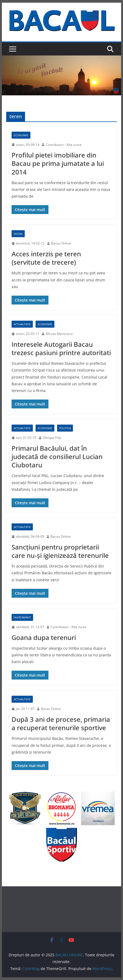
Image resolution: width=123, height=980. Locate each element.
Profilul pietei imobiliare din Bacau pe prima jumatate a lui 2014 (58, 163)
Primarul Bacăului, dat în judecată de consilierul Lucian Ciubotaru (57, 456)
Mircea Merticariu (59, 334)
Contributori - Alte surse (64, 145)
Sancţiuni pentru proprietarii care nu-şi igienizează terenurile (60, 551)
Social (18, 234)
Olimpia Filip (52, 438)
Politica (65, 428)
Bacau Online (61, 243)
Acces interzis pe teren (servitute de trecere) (46, 258)
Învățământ (22, 617)
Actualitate (22, 324)
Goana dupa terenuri (44, 637)
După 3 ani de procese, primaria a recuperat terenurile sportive (61, 723)
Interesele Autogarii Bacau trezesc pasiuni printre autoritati (61, 348)
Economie (21, 135)
